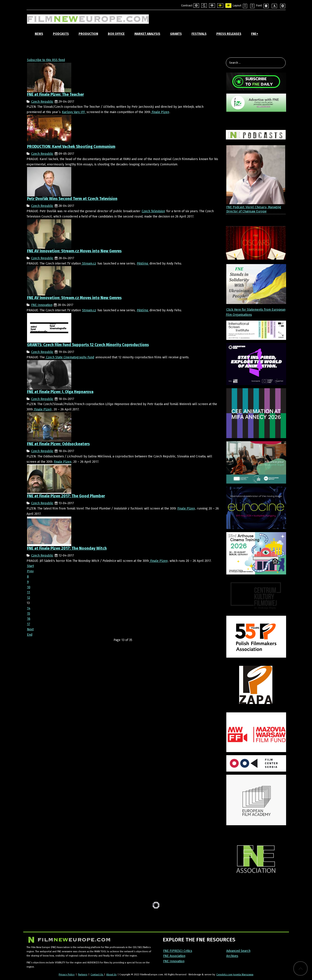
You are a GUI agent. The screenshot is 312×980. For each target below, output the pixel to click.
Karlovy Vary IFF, (74, 112)
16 (29, 619)
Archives (232, 956)
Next (30, 629)
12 (29, 598)
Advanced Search (238, 951)
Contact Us (97, 974)
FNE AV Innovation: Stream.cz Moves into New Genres (74, 251)
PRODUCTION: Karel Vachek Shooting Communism (71, 147)
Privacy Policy (67, 974)
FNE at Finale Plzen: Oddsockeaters (58, 444)
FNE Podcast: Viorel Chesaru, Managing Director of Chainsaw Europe (254, 209)
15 (29, 614)
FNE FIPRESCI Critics (178, 951)
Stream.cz (89, 264)
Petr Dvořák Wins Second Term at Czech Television (72, 199)
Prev (30, 571)
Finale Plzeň (42, 409)
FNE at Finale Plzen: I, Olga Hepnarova (60, 392)
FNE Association (174, 956)
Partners (83, 974)
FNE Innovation (42, 305)
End (30, 635)
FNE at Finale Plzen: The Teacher (55, 95)
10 (29, 587)
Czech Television (153, 211)
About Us (111, 974)
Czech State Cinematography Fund (70, 357)
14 (29, 608)
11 (29, 592)
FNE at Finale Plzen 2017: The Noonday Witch (67, 548)
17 (29, 624)
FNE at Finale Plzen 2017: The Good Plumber (66, 496)
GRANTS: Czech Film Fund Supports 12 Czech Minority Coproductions (88, 345)
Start (30, 566)
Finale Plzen (160, 112)
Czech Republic (42, 102)
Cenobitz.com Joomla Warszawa (235, 974)
